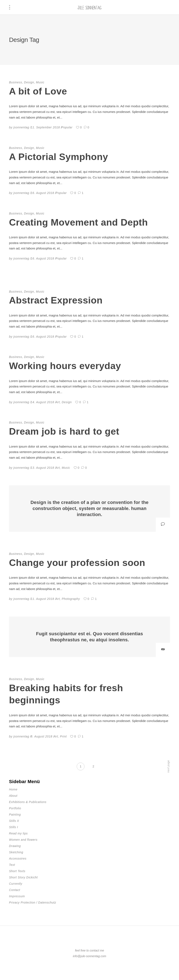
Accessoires (18, 859)
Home (13, 789)
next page (168, 766)
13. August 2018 (42, 468)
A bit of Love (38, 91)
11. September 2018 (45, 127)
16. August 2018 (42, 193)
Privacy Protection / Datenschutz (33, 903)
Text (12, 865)
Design (29, 82)
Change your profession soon (77, 563)
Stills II (14, 821)
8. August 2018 (41, 736)
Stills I (14, 827)
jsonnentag (21, 127)
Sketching (16, 852)
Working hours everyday (65, 366)
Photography (71, 599)
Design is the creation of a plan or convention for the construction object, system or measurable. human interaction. (89, 508)
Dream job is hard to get (64, 431)
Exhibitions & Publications (28, 802)
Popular (67, 127)
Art (58, 402)
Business (16, 82)
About (13, 796)
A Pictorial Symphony (58, 157)
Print (63, 736)
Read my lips (18, 833)
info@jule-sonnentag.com (90, 956)
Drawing (15, 846)
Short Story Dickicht (23, 877)
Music (40, 82)
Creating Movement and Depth (78, 222)
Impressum (17, 896)
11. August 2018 (42, 599)
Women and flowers (23, 840)
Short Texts (17, 871)
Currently (16, 884)
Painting (15, 815)
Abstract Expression (56, 300)
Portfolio (15, 808)
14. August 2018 (42, 402)
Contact (15, 890)
